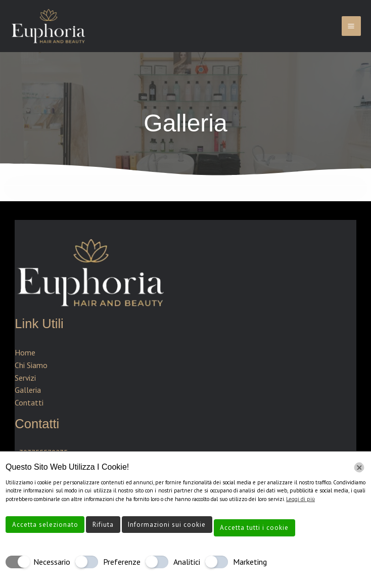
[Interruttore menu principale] (351, 26)
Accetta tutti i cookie (254, 528)
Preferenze (122, 562)
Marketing (250, 562)
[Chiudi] (359, 467)
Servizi (25, 378)
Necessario (52, 562)
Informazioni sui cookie (167, 525)
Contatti (29, 402)
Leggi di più (300, 499)
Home (25, 352)
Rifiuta (103, 525)
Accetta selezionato (45, 525)
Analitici (187, 562)
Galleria (28, 390)
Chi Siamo (31, 365)
